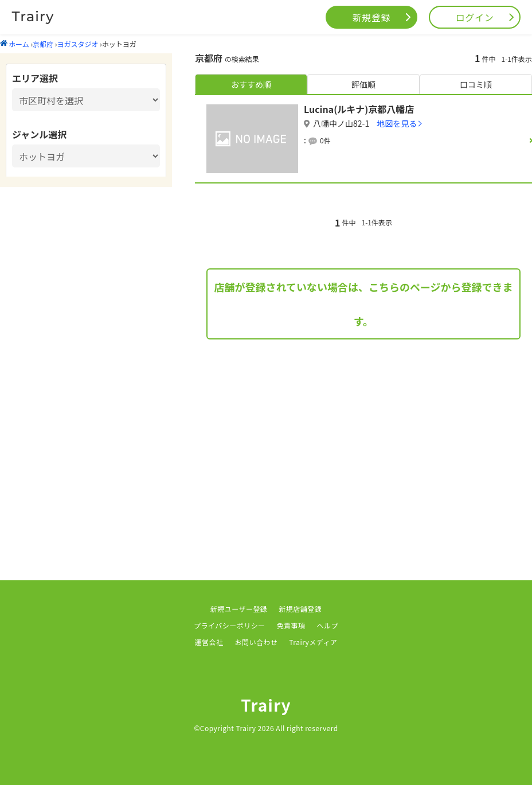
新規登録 (372, 17)
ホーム (15, 44)
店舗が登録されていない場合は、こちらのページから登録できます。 (363, 304)
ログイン (475, 17)
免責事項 (291, 625)
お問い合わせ (256, 642)
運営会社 (209, 642)
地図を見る (397, 123)
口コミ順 (476, 84)
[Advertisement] (363, 443)
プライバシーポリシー (230, 625)
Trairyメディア (313, 642)
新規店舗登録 (300, 609)
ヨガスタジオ (77, 44)
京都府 (43, 44)
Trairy (266, 705)
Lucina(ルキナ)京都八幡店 (359, 109)
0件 (325, 140)
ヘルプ (328, 625)
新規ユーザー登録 (239, 609)
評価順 (363, 84)
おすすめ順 (251, 84)
